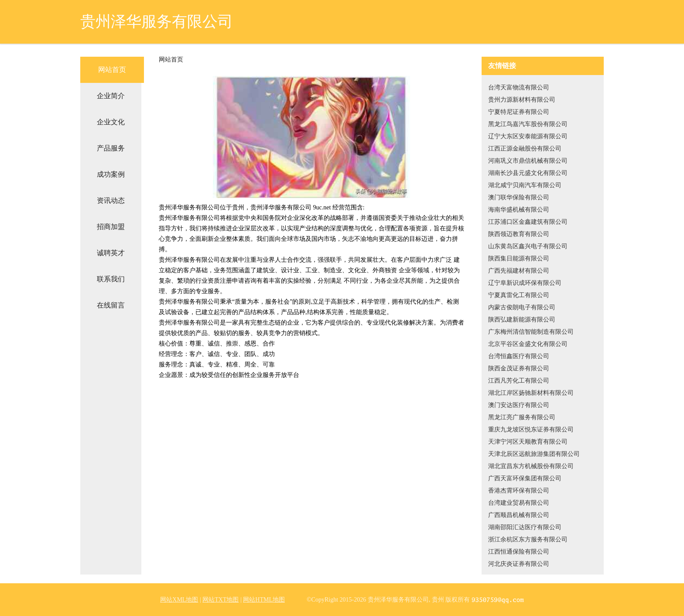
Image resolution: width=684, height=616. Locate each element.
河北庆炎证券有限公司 (519, 564)
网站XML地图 (179, 600)
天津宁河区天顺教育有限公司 (528, 442)
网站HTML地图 (264, 600)
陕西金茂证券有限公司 (519, 368)
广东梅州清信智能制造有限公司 (531, 332)
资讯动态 (111, 200)
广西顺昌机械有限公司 (519, 515)
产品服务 (111, 148)
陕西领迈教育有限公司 (519, 234)
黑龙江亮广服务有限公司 (522, 417)
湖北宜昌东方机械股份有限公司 (531, 466)
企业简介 (111, 96)
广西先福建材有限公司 (519, 271)
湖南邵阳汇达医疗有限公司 (525, 527)
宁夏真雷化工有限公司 (519, 295)
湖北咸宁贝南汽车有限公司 (525, 185)
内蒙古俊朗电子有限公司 (522, 307)
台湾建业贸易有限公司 (519, 503)
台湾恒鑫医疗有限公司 (519, 356)
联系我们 (111, 279)
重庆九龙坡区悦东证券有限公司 (531, 429)
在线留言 (111, 305)
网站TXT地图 (221, 600)
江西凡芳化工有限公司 (519, 381)
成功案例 (111, 174)
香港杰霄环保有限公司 (519, 491)
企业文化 (111, 122)
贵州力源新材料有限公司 (522, 100)
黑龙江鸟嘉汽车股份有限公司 (528, 124)
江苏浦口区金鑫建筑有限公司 (528, 222)
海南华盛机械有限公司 (519, 210)
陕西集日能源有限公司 (519, 258)
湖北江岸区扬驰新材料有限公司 (531, 393)
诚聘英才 (111, 253)
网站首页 (112, 70)
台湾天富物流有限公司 (519, 87)
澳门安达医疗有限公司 (519, 405)
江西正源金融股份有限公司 (525, 149)
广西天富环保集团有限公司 (525, 478)
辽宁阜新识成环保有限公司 (525, 283)
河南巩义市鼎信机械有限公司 (528, 161)
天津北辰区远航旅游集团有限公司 (534, 454)
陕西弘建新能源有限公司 (522, 320)
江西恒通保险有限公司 (519, 552)
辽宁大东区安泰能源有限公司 (528, 136)
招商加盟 (111, 227)
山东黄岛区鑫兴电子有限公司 (528, 246)
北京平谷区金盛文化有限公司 (528, 344)
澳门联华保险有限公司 (519, 197)
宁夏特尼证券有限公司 (519, 112)
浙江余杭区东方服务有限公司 (528, 539)
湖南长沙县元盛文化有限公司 (528, 173)
